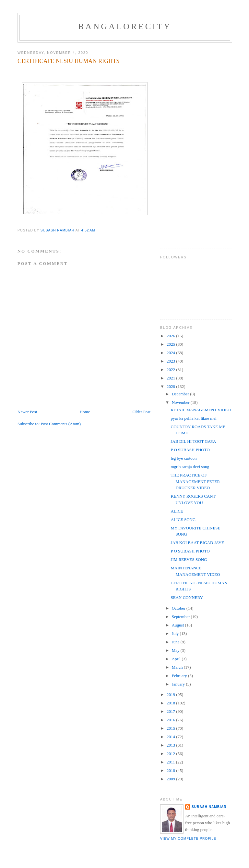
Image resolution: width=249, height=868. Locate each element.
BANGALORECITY (125, 26)
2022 (171, 370)
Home (85, 412)
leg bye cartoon (184, 458)
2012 (171, 754)
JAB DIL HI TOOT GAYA (193, 441)
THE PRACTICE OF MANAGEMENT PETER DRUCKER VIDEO (195, 481)
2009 (171, 779)
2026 (171, 336)
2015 (171, 728)
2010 (171, 770)
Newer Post (27, 412)
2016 (171, 720)
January (179, 684)
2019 (171, 694)
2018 (171, 703)
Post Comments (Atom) (61, 424)
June (176, 642)
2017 (171, 711)
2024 (171, 353)
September (181, 617)
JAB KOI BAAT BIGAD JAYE (197, 543)
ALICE (177, 511)
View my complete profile (188, 839)
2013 (171, 745)
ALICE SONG (183, 520)
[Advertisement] (186, 143)
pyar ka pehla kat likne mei (193, 418)
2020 (171, 386)
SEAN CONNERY (187, 597)
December (181, 394)
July (176, 633)
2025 (171, 344)
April (177, 659)
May (176, 650)
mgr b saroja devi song (190, 467)
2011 (171, 762)
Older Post (142, 412)
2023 (171, 361)
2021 (171, 378)
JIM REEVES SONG (189, 559)
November (181, 402)
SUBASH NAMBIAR (209, 807)
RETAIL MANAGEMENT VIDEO (201, 410)
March (178, 667)
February (180, 676)
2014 (171, 737)
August (178, 625)
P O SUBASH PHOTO (190, 450)
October (179, 608)
